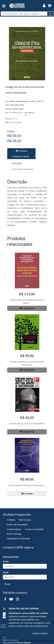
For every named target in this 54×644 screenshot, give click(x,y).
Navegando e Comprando (18, 539)
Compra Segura (14, 529)
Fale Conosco (25, 520)
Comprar (21, 151)
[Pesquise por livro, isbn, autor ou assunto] (24, 14)
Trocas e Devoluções (34, 529)
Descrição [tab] (17, 163)
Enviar (7, 584)
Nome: (6, 562)
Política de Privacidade (17, 525)
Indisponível (27, 308)
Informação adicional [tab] (22, 169)
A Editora (11, 520)
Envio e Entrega (14, 534)
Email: (6, 572)
